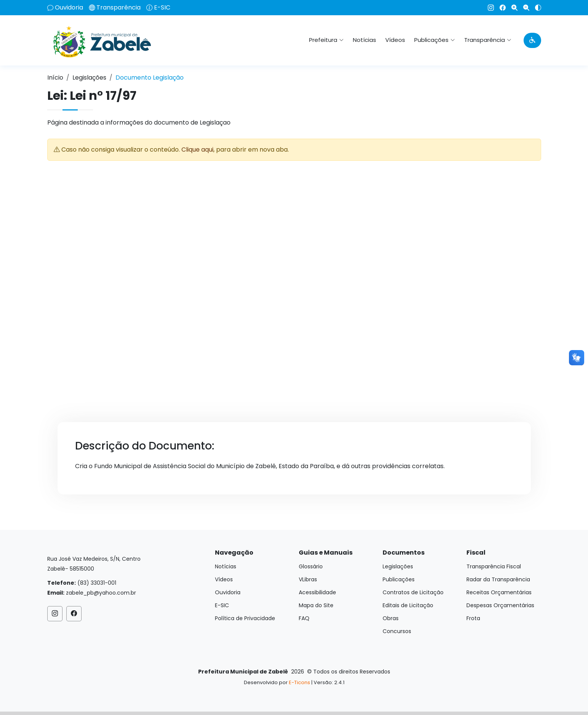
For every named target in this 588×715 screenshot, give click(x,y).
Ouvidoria (69, 8)
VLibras (308, 579)
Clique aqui (197, 150)
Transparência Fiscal (494, 566)
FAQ (304, 618)
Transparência (119, 8)
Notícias (364, 40)
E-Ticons (300, 682)
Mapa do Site (316, 605)
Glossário (311, 566)
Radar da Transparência (498, 579)
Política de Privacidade (245, 618)
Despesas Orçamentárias (500, 605)
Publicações (399, 579)
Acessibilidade (317, 592)
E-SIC (162, 8)
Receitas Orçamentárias (499, 592)
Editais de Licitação (408, 605)
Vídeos (395, 40)
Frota (473, 618)
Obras (391, 618)
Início (55, 78)
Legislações (89, 78)
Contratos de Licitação (413, 592)
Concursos (397, 631)
